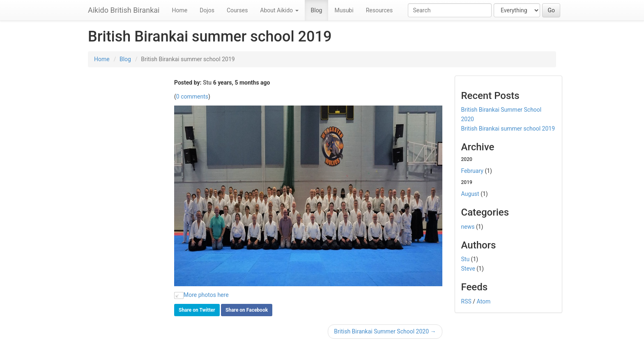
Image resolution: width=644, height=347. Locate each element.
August (470, 194)
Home (180, 10)
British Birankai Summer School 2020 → (385, 331)
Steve (468, 269)
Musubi (344, 10)
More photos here (201, 295)
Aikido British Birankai (124, 10)
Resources (379, 10)
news (468, 227)
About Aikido (279, 10)
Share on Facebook (247, 310)
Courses (237, 10)
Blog (317, 10)
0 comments (192, 97)
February (472, 171)
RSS (466, 301)
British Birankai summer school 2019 (508, 129)
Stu (207, 83)
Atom (484, 301)
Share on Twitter (197, 310)
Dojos (207, 10)
